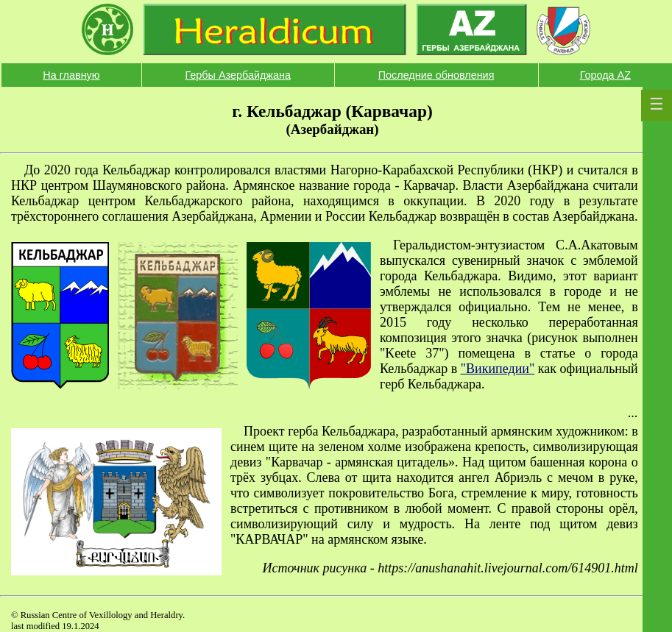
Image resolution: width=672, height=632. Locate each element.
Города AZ (605, 75)
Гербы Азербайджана (238, 75)
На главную (71, 75)
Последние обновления (436, 75)
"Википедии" (498, 369)
